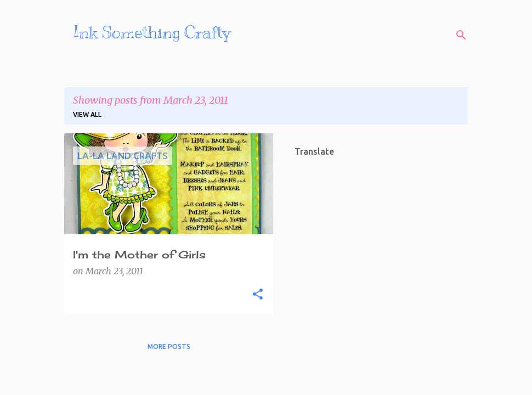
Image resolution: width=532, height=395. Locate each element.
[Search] (461, 35)
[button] (258, 295)
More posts (169, 346)
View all (87, 114)
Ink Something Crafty (152, 32)
